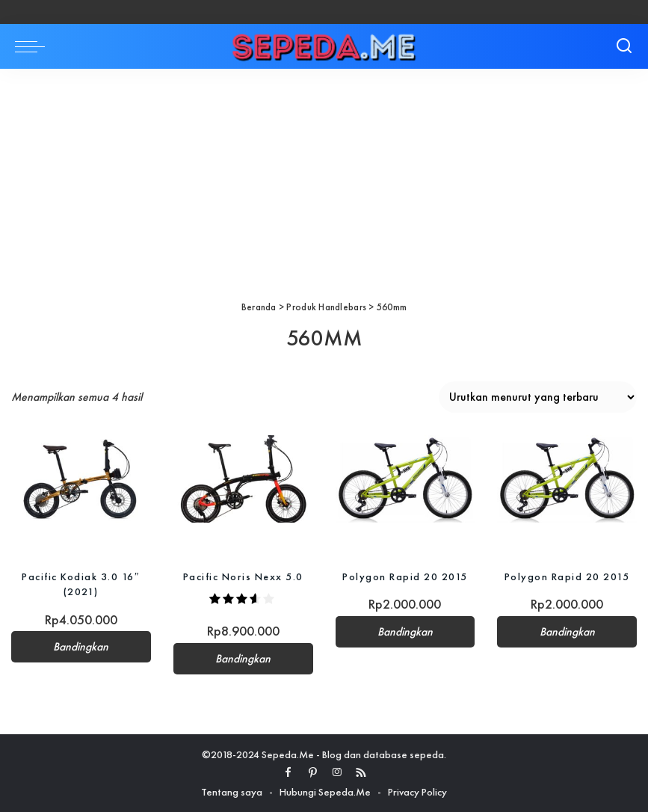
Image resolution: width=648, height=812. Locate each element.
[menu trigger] (34, 46)
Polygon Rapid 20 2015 (405, 576)
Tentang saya (232, 792)
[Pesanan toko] (538, 397)
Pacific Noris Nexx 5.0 (243, 576)
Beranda (259, 307)
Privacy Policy (417, 792)
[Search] (624, 46)
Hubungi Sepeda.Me (325, 792)
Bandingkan (81, 647)
